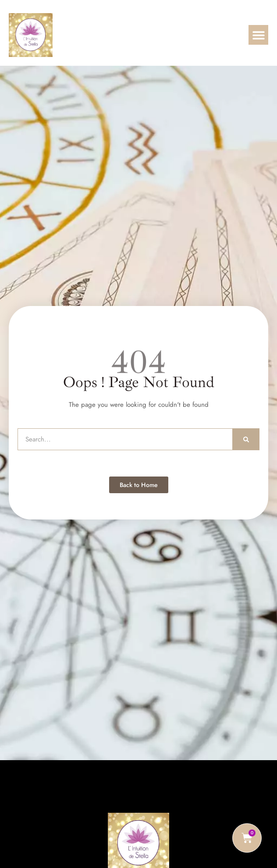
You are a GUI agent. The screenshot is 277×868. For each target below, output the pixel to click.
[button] (258, 35)
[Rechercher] (246, 439)
